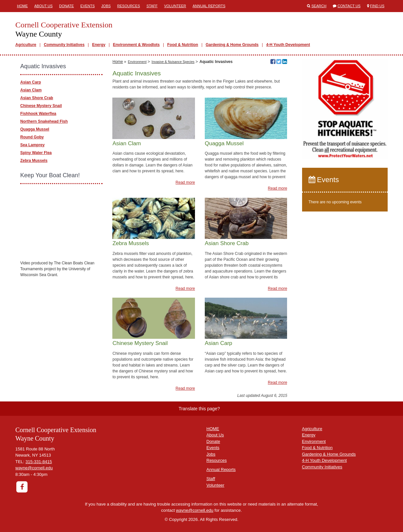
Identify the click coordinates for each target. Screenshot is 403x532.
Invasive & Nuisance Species (173, 62)
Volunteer (175, 6)
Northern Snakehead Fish (44, 121)
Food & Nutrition (183, 45)
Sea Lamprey (32, 145)
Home (22, 6)
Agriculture (26, 45)
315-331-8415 (39, 462)
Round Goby (32, 137)
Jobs (106, 6)
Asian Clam (31, 90)
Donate (66, 6)
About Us (43, 6)
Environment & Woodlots (136, 45)
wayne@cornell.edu (34, 468)
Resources (129, 6)
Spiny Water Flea (36, 153)
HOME (213, 429)
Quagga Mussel (35, 129)
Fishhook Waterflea (38, 114)
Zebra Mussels (34, 161)
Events (88, 6)
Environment (137, 62)
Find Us (377, 6)
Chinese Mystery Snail (41, 106)
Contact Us (349, 6)
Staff (152, 6)
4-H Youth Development (288, 45)
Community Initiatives (64, 45)
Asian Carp (31, 82)
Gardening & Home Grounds (232, 45)
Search (319, 6)
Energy (99, 45)
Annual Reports (209, 6)
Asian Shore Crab (37, 98)
